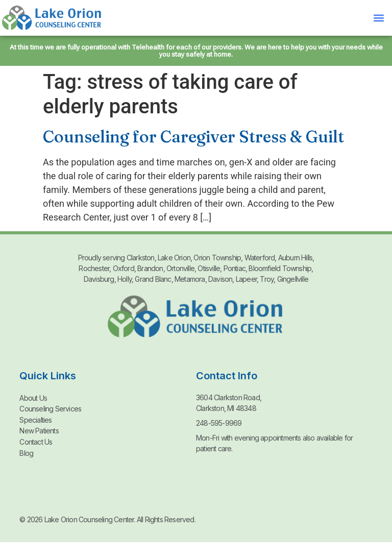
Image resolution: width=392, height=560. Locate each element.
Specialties (35, 419)
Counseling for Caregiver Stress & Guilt (193, 137)
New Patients (39, 430)
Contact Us (36, 440)
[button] (378, 18)
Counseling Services (50, 408)
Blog (26, 451)
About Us (33, 397)
